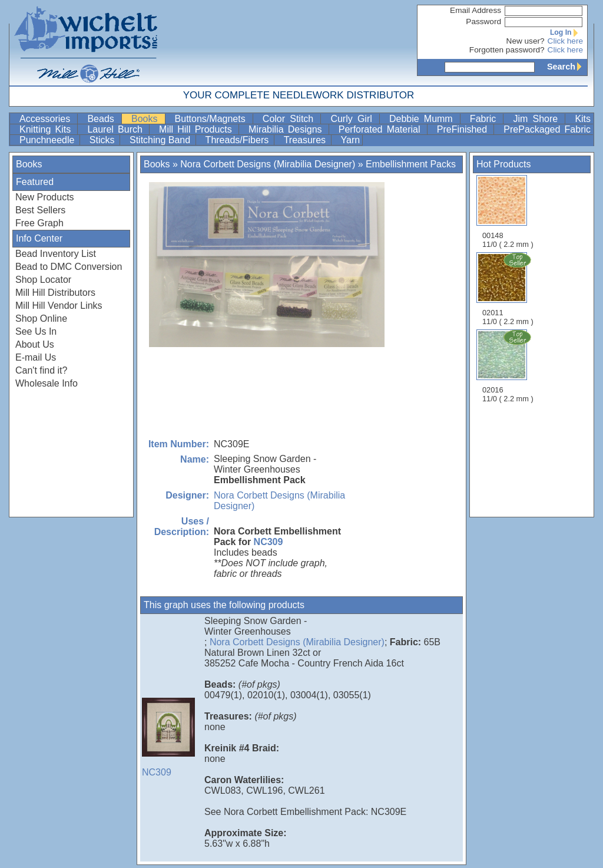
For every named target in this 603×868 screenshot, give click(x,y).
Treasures (306, 140)
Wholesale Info (47, 383)
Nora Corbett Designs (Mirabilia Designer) (268, 164)
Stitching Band (161, 140)
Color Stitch (291, 119)
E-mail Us (36, 357)
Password (483, 22)
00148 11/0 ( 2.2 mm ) (508, 212)
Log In (566, 32)
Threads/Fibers (238, 140)
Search (567, 67)
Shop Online (41, 319)
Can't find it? (41, 370)
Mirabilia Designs (287, 129)
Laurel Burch (117, 129)
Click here (565, 41)
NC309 (269, 542)
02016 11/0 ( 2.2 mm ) (509, 366)
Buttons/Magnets (213, 119)
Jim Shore (538, 119)
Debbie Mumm (423, 119)
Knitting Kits (47, 129)
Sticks (103, 140)
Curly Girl (354, 119)
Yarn (351, 140)
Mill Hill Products (198, 129)
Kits (583, 119)
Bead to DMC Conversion (69, 267)
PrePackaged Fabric (547, 129)
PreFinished (464, 129)
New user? (526, 41)
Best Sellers (40, 210)
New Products (45, 197)
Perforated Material (382, 129)
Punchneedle (48, 140)
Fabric (486, 119)
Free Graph (39, 223)
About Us (35, 344)
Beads (103, 119)
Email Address (476, 10)
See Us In (36, 331)
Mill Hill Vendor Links (59, 306)
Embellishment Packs (411, 164)
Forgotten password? (507, 50)
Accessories (47, 119)
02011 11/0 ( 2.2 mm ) (509, 289)
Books (147, 119)
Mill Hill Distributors (55, 293)
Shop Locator (43, 280)
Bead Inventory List (56, 254)
